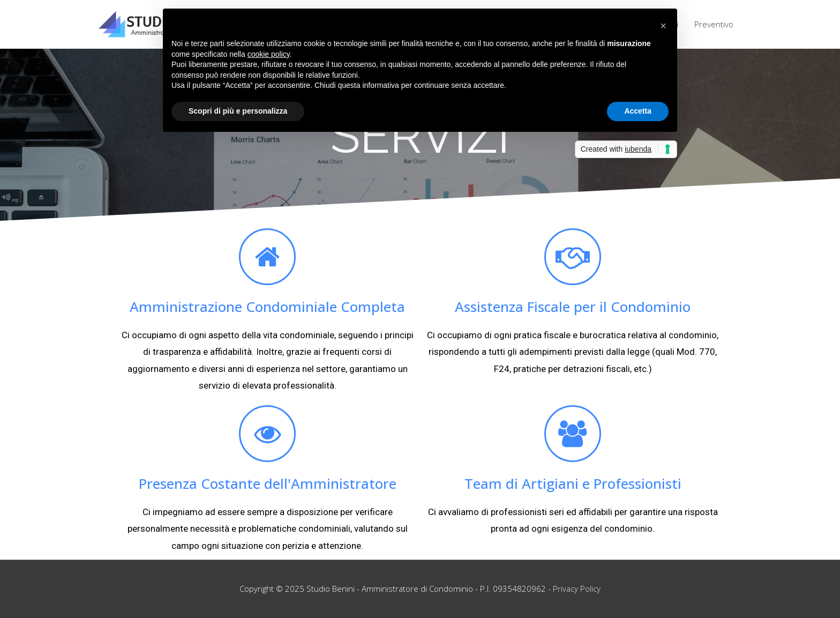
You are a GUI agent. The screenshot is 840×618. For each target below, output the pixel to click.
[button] (663, 26)
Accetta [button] (638, 111)
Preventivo (714, 24)
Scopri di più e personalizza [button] (238, 111)
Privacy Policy (577, 589)
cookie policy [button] (269, 54)
